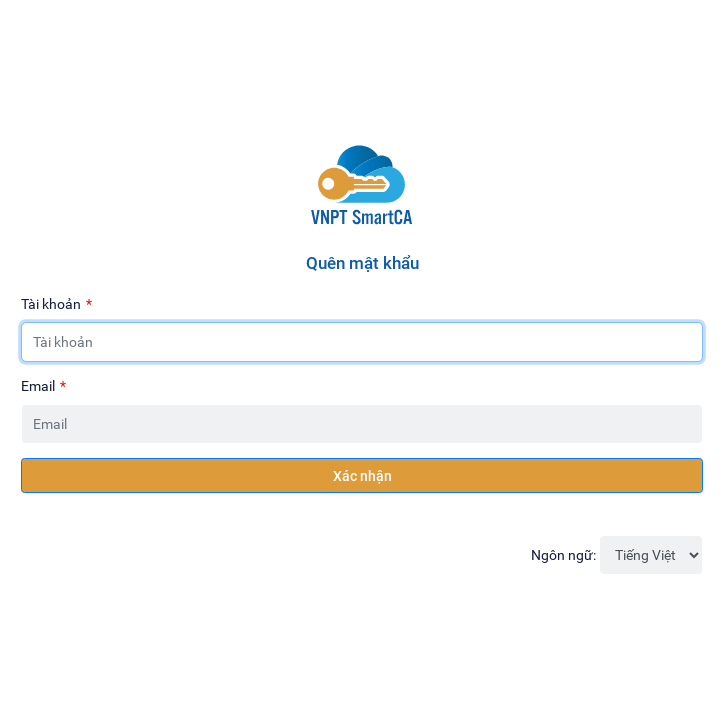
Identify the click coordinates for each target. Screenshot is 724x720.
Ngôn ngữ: (563, 555)
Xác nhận (362, 475)
